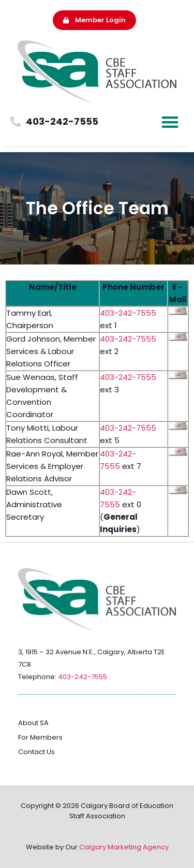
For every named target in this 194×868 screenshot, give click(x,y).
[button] (170, 122)
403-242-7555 (128, 313)
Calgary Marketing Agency (124, 847)
